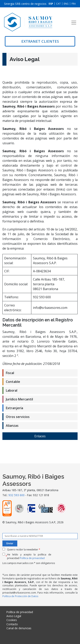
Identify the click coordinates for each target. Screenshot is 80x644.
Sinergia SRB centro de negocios (25, 4)
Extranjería (14, 408)
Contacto (12, 624)
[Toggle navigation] (74, 23)
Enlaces (40, 436)
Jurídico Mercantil (19, 399)
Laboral (12, 390)
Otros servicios (18, 417)
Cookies (12, 620)
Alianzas (12, 426)
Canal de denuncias (19, 628)
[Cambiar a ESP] (51, 4)
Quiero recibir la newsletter (24, 550)
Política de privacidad (32, 558)
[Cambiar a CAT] (58, 4)
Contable (13, 382)
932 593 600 (16, 495)
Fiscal (10, 373)
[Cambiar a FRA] (74, 4)
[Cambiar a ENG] (66, 4)
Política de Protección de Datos (20, 596)
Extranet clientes (40, 41)
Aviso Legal (14, 616)
